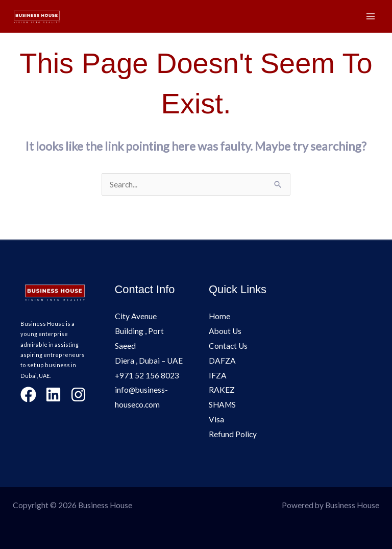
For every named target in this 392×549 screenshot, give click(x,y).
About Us (225, 331)
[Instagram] (78, 395)
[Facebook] (28, 395)
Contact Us (228, 346)
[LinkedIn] (53, 395)
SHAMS (222, 404)
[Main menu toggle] (371, 16)
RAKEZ (222, 390)
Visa (216, 419)
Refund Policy (233, 434)
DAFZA (222, 361)
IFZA (218, 375)
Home (219, 316)
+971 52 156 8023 (147, 375)
